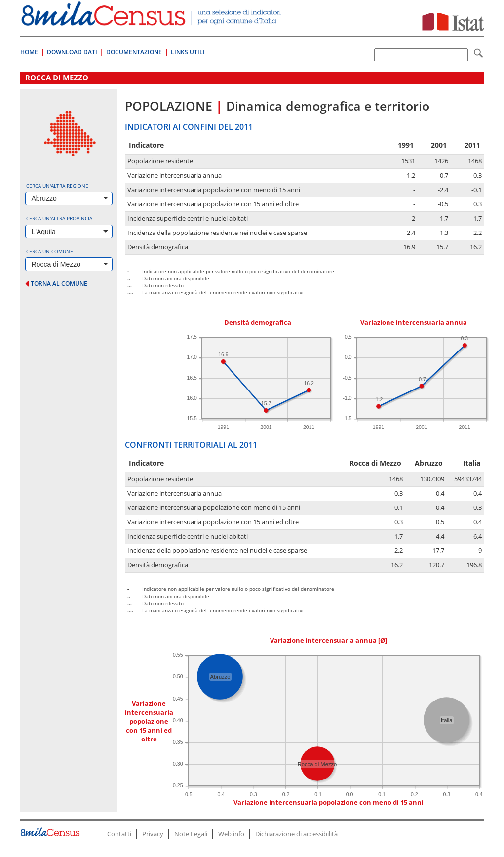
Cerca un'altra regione (57, 186)
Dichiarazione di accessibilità (296, 834)
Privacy (153, 834)
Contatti (119, 834)
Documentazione (134, 52)
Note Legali (191, 834)
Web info (231, 834)
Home (29, 52)
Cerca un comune (50, 251)
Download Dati (72, 52)
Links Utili (188, 52)
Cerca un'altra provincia (59, 218)
